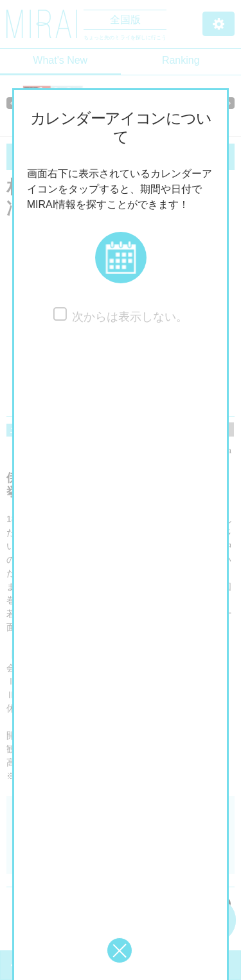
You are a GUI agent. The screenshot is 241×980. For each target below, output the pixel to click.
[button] (121, 258)
